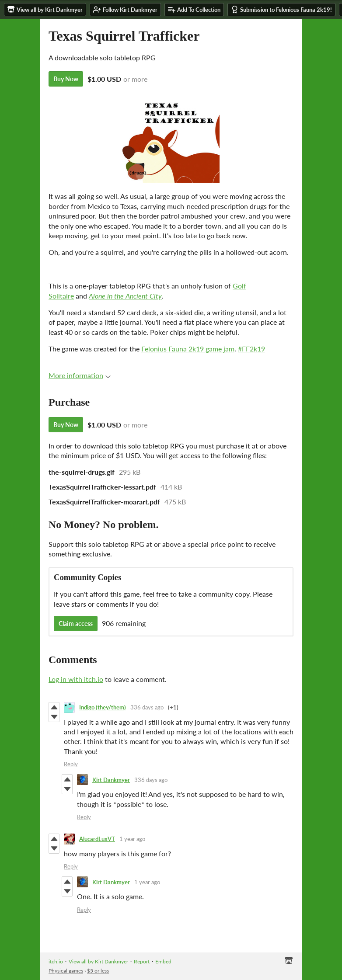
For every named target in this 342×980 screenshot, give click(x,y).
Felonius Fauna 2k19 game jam (188, 349)
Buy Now (66, 79)
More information (80, 375)
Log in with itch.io (76, 679)
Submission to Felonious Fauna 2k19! (281, 9)
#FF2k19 (251, 349)
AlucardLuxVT (97, 839)
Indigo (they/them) (103, 707)
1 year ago (132, 839)
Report (142, 961)
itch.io (56, 961)
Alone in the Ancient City (125, 296)
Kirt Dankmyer (111, 780)
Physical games (66, 971)
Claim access (76, 624)
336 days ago (147, 707)
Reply (71, 764)
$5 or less (98, 971)
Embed (163, 961)
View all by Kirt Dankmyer (98, 961)
